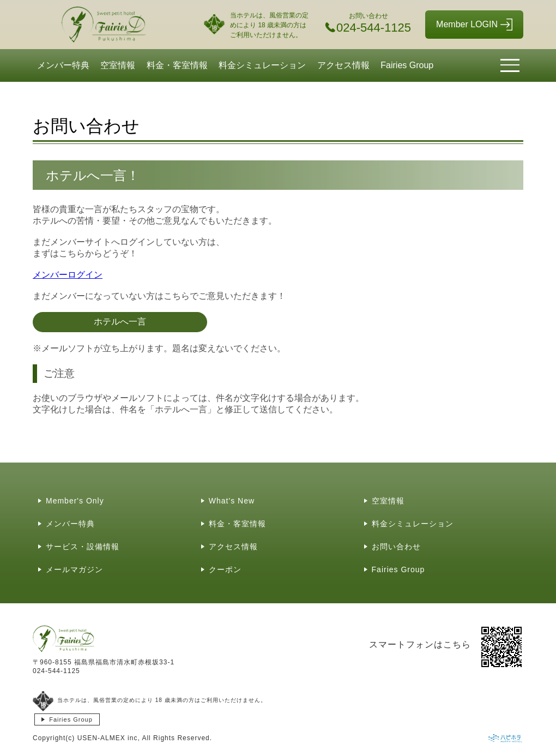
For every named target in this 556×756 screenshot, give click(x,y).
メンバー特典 (63, 65)
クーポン (225, 569)
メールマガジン (74, 569)
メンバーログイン (68, 275)
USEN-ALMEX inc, (109, 738)
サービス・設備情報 (83, 547)
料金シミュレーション (262, 65)
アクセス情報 (343, 65)
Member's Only (75, 501)
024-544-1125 (56, 671)
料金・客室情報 (177, 65)
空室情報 (118, 65)
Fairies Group (407, 65)
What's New (232, 501)
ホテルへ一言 (120, 322)
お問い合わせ (396, 547)
